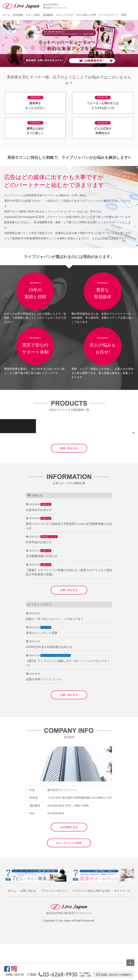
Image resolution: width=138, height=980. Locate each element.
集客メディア (17, 463)
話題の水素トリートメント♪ (44, 715)
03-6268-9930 (56, 841)
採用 (124, 15)
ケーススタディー (109, 15)
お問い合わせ (28, 926)
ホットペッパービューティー (56, 691)
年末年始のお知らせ (39, 578)
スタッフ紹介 (33, 15)
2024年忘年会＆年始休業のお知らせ (49, 683)
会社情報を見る (69, 863)
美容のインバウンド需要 (42, 669)
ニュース (46, 663)
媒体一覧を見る (69, 484)
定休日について (49, 572)
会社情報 (18, 15)
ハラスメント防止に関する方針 (91, 926)
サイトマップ (122, 926)
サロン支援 (51, 463)
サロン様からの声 (86, 15)
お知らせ (46, 540)
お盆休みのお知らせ (39, 546)
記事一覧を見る (69, 626)
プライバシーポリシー (54, 926)
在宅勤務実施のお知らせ (42, 592)
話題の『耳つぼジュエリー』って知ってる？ (55, 655)
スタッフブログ (65, 15)
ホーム (6, 15)
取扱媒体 (48, 15)
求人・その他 (67, 463)
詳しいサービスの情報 (69, 879)
